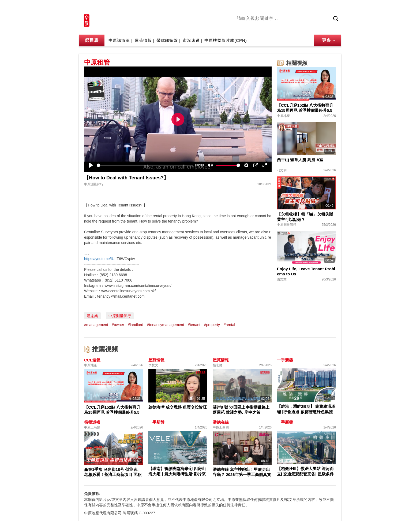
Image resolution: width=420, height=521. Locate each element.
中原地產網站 (287, 7)
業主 (315, 28)
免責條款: (92, 494)
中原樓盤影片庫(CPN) (226, 40)
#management (96, 325)
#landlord (136, 325)
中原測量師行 (120, 316)
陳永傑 (261, 28)
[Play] (91, 165)
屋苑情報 (143, 40)
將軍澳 (277, 28)
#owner (118, 325)
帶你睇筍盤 (167, 40)
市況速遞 (191, 40)
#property (212, 325)
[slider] (145, 165)
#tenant (194, 325)
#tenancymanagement (166, 325)
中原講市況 (297, 28)
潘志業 (92, 316)
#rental (229, 325)
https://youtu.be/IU (99, 259)
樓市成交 (334, 7)
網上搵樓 (312, 7)
